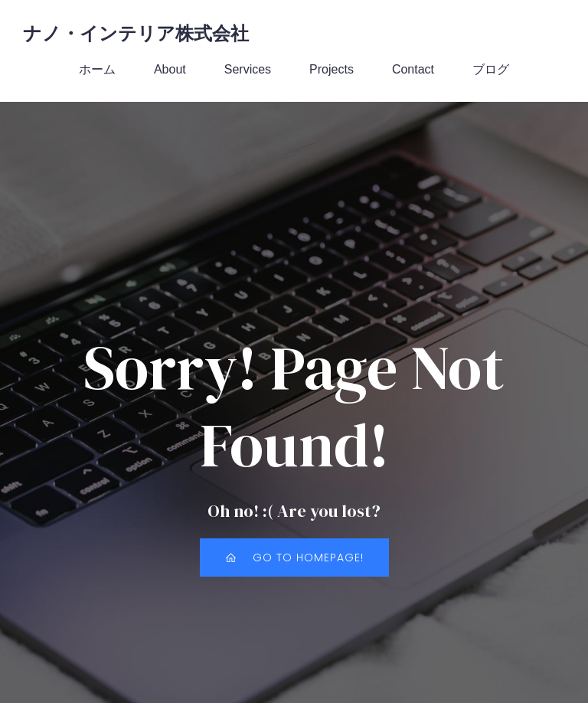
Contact (413, 70)
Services (248, 70)
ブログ (491, 70)
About (170, 70)
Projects (332, 70)
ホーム (97, 70)
